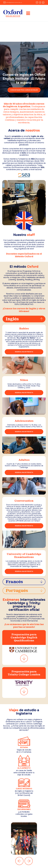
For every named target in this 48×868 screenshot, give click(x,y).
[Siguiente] (29, 861)
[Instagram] (37, 2)
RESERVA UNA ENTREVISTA (24, 352)
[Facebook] (40, 2)
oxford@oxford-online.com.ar (14, 3)
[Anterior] (19, 861)
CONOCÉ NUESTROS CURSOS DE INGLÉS (24, 90)
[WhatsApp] (43, 2)
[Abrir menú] (28, 13)
